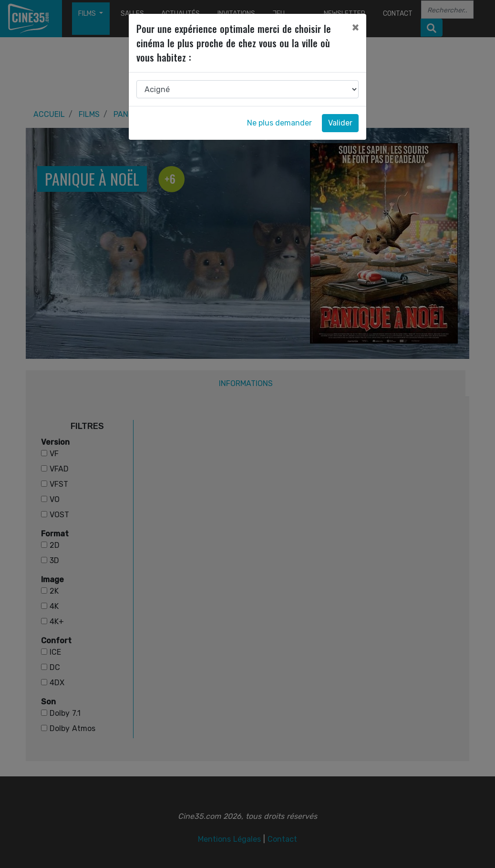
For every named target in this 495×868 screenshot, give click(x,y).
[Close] (355, 27)
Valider (340, 123)
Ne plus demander (279, 123)
